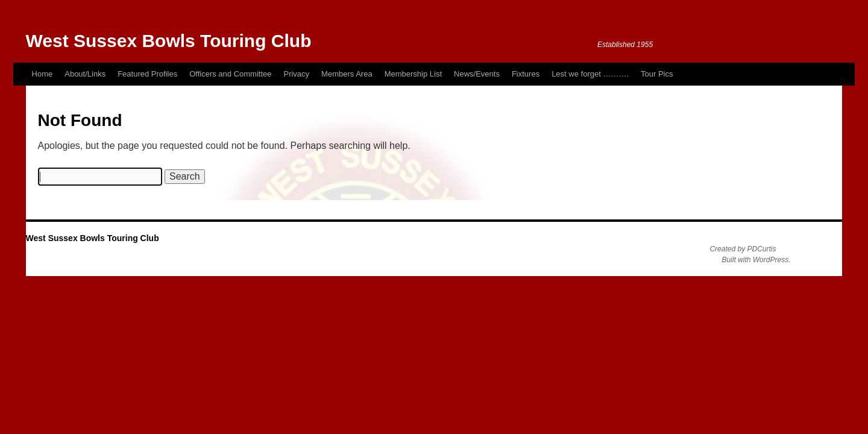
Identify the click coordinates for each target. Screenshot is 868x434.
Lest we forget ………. (590, 74)
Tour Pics (657, 74)
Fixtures (526, 74)
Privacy (296, 74)
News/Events (477, 74)
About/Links (85, 74)
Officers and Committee (230, 74)
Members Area (347, 74)
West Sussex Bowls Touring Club (169, 41)
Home (42, 74)
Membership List (413, 74)
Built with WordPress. (756, 260)
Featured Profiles (147, 74)
